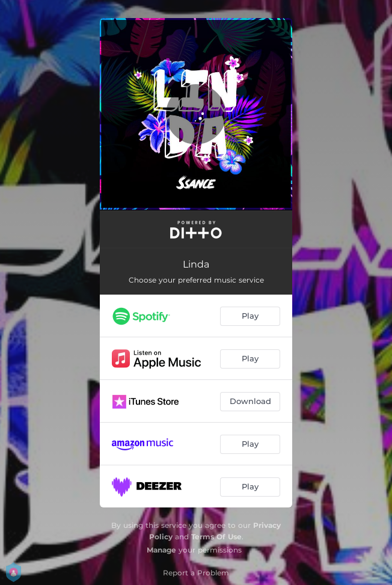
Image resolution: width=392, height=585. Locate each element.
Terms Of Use (216, 537)
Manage (161, 550)
